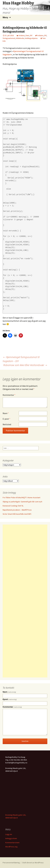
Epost (10, 699)
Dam (27, 35)
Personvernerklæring (11, 863)
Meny (5, 17)
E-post (6, 419)
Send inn (25, 741)
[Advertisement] (25, 601)
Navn (6, 413)
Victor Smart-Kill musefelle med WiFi (17, 514)
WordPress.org (11, 847)
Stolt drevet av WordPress (33, 863)
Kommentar (9, 395)
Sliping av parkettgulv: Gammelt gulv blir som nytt (22, 502)
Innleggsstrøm (11, 838)
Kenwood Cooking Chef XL (13, 506)
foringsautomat (9, 38)
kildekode (20, 38)
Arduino (22, 35)
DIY (31, 35)
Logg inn (9, 834)
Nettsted (7, 424)
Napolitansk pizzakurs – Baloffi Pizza (17, 510)
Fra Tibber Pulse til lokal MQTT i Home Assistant (21, 497)
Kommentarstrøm (12, 843)
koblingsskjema (31, 38)
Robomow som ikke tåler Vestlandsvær (25, 365)
